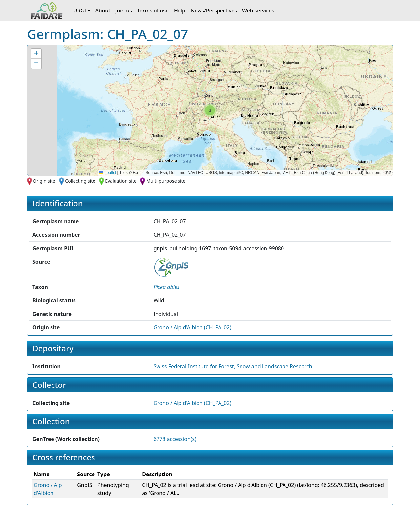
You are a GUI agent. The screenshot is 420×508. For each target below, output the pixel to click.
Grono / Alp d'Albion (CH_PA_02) (192, 327)
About (103, 11)
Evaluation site (121, 181)
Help (180, 11)
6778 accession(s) (175, 439)
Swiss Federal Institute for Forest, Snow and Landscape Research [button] (233, 366)
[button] (210, 110)
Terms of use (153, 11)
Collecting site (80, 181)
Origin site (44, 181)
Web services (258, 11)
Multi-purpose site (166, 181)
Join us (124, 11)
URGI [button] (80, 11)
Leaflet (108, 173)
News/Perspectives (214, 11)
